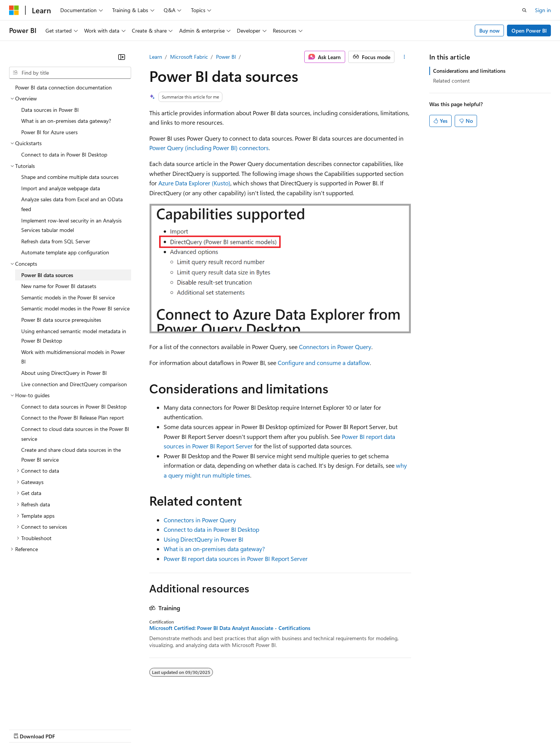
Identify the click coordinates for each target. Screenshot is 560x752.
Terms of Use (277, 729)
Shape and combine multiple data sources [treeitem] (70, 177)
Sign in (543, 10)
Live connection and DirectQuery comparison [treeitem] (74, 384)
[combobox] (70, 73)
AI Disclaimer (24, 729)
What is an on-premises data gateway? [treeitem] (66, 121)
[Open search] (524, 10)
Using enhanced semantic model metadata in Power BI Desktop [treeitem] (74, 336)
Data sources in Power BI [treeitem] (50, 110)
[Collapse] (122, 57)
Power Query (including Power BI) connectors (209, 148)
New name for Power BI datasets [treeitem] (59, 286)
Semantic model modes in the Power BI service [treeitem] (75, 308)
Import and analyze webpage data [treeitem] (61, 188)
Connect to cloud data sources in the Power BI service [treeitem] (75, 434)
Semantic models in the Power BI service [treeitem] (68, 297)
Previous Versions (69, 729)
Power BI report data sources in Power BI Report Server (236, 559)
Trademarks (314, 729)
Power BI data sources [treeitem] (47, 275)
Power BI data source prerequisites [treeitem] (61, 320)
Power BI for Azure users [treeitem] (49, 132)
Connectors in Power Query (335, 347)
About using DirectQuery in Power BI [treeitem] (64, 373)
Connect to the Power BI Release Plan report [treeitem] (73, 418)
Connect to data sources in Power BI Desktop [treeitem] (74, 407)
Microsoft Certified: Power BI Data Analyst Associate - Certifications (230, 628)
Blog (103, 729)
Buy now (490, 31)
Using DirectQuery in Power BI (203, 539)
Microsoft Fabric (189, 57)
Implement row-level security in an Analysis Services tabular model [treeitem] (71, 225)
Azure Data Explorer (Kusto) (194, 183)
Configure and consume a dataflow (324, 363)
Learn (156, 57)
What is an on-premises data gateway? (214, 549)
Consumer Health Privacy (218, 729)
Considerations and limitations (469, 71)
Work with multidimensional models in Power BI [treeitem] (73, 357)
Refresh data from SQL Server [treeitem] (56, 241)
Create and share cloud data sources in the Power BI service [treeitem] (71, 455)
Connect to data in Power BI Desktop (211, 529)
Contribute (136, 729)
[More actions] (404, 57)
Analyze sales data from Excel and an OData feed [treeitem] (72, 204)
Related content (451, 81)
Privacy (166, 729)
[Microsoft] (14, 10)
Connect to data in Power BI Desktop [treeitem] (64, 154)
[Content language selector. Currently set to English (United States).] (44, 711)
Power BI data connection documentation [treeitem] (63, 87)
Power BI (226, 57)
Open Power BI (529, 31)
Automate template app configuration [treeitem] (65, 252)
